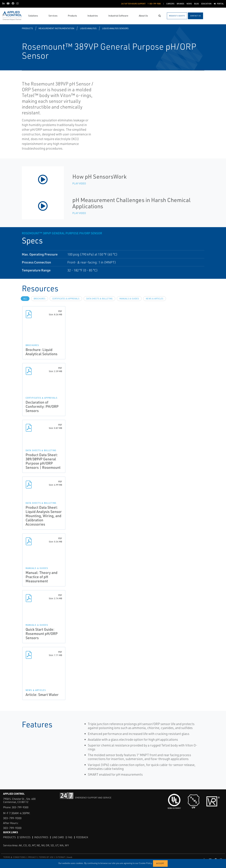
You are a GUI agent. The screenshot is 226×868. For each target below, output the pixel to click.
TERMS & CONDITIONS (15, 857)
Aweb (70, 857)
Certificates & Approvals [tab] (66, 299)
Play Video (79, 183)
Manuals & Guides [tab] (129, 299)
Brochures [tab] (40, 299)
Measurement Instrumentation (56, 28)
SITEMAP (60, 857)
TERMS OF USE (46, 857)
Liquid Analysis (88, 28)
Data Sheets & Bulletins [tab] (99, 299)
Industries (41, 837)
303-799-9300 (20, 807)
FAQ (70, 837)
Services (25, 837)
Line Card (58, 837)
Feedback (82, 837)
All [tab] (25, 299)
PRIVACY (32, 857)
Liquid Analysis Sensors (115, 28)
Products (27, 28)
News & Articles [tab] (155, 299)
